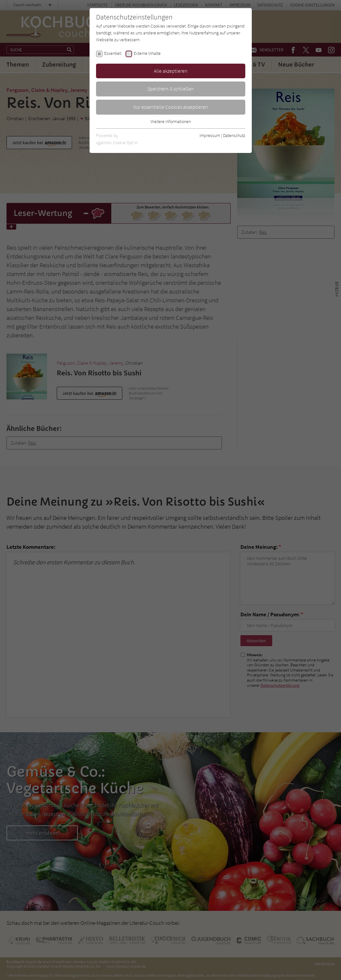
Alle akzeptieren (171, 71)
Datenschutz (234, 135)
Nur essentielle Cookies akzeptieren (170, 107)
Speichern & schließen (171, 89)
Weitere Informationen (171, 121)
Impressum (210, 135)
